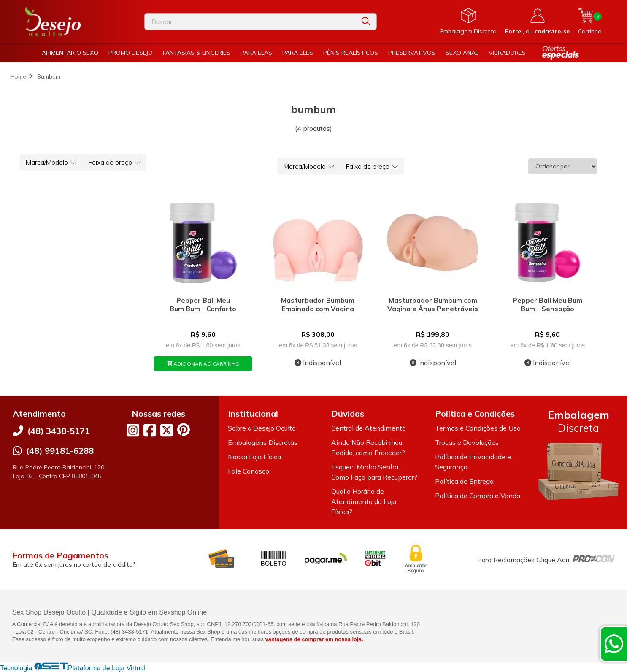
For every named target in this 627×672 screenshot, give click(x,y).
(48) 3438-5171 (59, 431)
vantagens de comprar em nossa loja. (314, 639)
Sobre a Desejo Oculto (262, 428)
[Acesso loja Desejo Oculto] (537, 22)
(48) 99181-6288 (60, 451)
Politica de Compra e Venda (478, 496)
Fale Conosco (249, 471)
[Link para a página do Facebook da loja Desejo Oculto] (150, 430)
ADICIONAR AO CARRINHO (203, 364)
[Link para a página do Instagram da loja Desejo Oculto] (133, 430)
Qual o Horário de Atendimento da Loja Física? (364, 501)
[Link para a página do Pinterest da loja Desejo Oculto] (184, 429)
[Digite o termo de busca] (250, 22)
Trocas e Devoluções (467, 442)
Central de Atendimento (369, 428)
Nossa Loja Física (254, 457)
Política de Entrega (464, 481)
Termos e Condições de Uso (478, 428)
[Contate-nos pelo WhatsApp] (614, 644)
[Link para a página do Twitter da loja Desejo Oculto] (167, 430)
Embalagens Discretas (263, 442)
